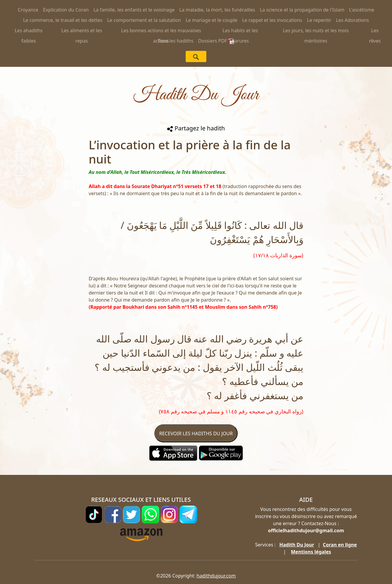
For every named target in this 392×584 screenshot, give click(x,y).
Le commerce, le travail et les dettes (63, 20)
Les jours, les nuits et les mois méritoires (316, 31)
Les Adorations (352, 20)
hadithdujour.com (216, 576)
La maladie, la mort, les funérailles (217, 10)
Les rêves (375, 31)
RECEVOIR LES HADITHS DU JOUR (196, 433)
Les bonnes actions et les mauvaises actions (161, 31)
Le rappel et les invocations (272, 20)
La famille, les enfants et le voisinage (134, 10)
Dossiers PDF (216, 41)
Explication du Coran (66, 10)
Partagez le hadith (196, 128)
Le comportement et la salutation (144, 20)
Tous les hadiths (176, 41)
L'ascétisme (362, 10)
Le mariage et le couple (212, 20)
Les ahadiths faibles (29, 31)
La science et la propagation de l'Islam (302, 10)
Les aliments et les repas (82, 31)
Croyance (28, 10)
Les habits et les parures (240, 31)
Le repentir (319, 20)
